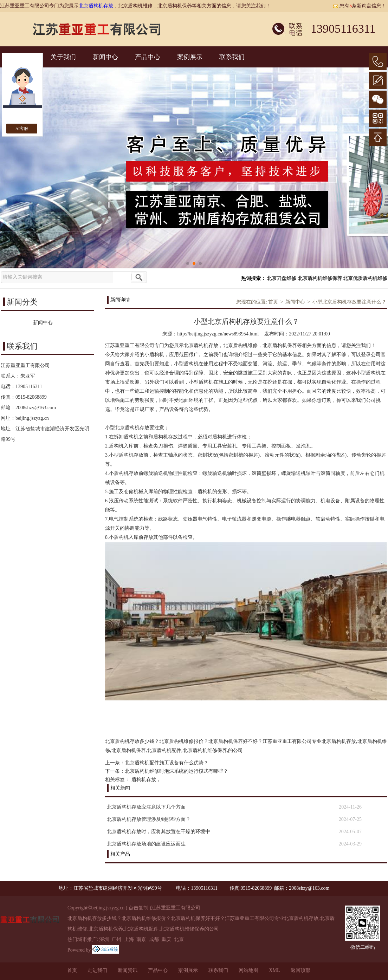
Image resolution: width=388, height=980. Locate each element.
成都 (154, 939)
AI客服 (22, 129)
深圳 (104, 939)
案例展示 (190, 57)
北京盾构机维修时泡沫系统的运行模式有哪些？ (176, 771)
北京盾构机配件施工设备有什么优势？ (167, 763)
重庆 (166, 939)
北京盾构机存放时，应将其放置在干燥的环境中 (159, 832)
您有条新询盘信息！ (360, 6)
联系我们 (232, 57)
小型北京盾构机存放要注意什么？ (349, 302)
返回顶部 (300, 970)
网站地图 (248, 970)
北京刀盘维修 (282, 278)
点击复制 (138, 908)
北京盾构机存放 (96, 6)
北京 (179, 939)
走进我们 (97, 970)
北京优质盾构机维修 (365, 278)
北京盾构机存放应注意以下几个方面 (146, 807)
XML (274, 970)
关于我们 (63, 57)
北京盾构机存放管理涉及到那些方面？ (149, 819)
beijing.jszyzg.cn (32, 418)
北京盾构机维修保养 (320, 278)
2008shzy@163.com (36, 408)
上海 (129, 939)
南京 (141, 939)
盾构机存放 (144, 780)
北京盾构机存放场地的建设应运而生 (146, 844)
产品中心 (148, 57)
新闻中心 (105, 57)
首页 (273, 302)
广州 (116, 939)
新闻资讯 (128, 970)
